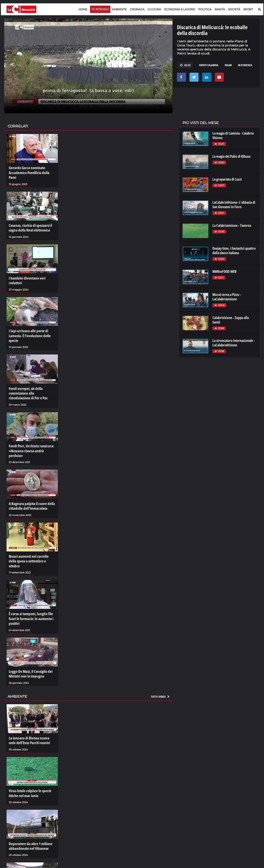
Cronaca (137, 9)
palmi (228, 65)
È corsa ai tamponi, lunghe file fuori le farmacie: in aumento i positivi (30, 590)
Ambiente (119, 9)
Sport (248, 9)
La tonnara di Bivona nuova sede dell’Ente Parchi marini (31, 710)
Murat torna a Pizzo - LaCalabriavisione (227, 297)
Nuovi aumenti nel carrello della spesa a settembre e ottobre (31, 536)
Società (234, 9)
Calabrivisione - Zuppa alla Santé (231, 320)
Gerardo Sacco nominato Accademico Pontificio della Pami (31, 170)
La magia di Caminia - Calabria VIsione (233, 136)
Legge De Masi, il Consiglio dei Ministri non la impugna (29, 644)
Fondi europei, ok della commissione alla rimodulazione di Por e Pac (31, 379)
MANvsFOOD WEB (224, 271)
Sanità (220, 9)
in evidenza (245, 65)
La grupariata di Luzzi (227, 179)
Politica (205, 9)
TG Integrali (100, 9)
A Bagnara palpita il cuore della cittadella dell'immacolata (30, 485)
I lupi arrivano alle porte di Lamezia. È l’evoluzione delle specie (28, 323)
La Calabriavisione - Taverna (232, 225)
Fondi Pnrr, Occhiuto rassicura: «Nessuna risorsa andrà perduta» (32, 433)
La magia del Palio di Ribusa (231, 156)
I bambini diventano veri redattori (32, 271)
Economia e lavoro (180, 9)
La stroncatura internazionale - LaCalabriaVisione (234, 343)
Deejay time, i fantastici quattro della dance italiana (234, 251)
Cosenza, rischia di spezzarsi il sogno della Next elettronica (29, 222)
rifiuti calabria (209, 65)
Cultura (154, 9)
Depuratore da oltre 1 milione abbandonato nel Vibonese (29, 813)
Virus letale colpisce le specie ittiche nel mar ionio (28, 761)
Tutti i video (160, 666)
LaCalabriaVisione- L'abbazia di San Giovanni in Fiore (234, 205)
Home (83, 9)
